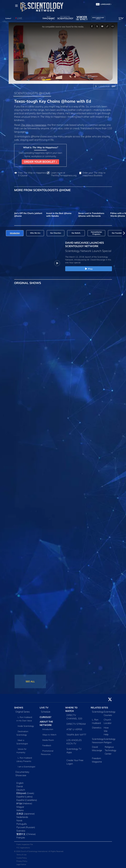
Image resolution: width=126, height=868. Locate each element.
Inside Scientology (26, 726)
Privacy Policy (22, 861)
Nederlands (22, 817)
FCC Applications (23, 848)
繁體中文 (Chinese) (26, 834)
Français (21, 837)
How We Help (106, 731)
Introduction (48, 729)
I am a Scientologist (27, 767)
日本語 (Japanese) (26, 814)
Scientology (98, 712)
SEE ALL (30, 681)
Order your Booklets (94, 174)
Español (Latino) (25, 797)
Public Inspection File (25, 844)
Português (22, 824)
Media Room (48, 740)
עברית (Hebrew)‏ (24, 803)
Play (89, 269)
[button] (124, 233)
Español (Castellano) (27, 800)
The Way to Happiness (33, 125)
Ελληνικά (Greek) (25, 793)
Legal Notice (21, 864)
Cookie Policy (22, 858)
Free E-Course (32, 174)
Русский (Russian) (26, 827)
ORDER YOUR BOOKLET (40, 162)
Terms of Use (21, 855)
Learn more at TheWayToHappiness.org (64, 174)
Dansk (20, 786)
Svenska (21, 831)
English (20, 783)
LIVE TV (44, 708)
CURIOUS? (45, 717)
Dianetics (97, 728)
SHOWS (19, 708)
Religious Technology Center (110, 750)
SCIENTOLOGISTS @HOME (32, 93)
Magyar (20, 807)
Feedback (47, 745)
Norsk (19, 820)
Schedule (46, 712)
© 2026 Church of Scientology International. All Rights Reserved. (39, 851)
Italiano (20, 810)
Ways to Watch (49, 735)
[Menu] (16, 6)
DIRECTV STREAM (76, 724)
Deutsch (21, 790)
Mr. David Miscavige (96, 260)
